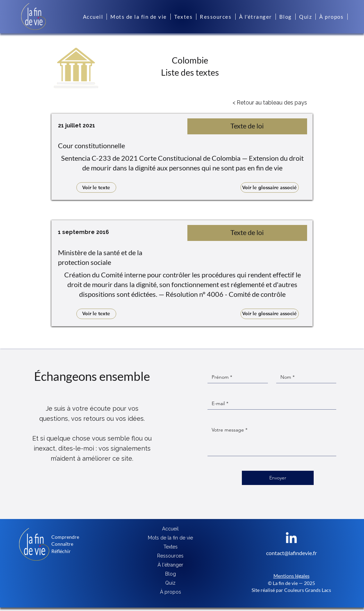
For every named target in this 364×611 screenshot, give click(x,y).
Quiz (170, 583)
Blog (171, 574)
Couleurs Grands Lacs (308, 590)
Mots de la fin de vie (170, 538)
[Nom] (304, 377)
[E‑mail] (270, 404)
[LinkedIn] (291, 539)
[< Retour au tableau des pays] (270, 103)
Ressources (170, 556)
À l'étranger (170, 565)
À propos (171, 592)
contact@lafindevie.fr (291, 553)
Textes (171, 547)
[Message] (272, 440)
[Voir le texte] (96, 187)
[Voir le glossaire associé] (270, 187)
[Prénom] (236, 377)
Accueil (170, 529)
